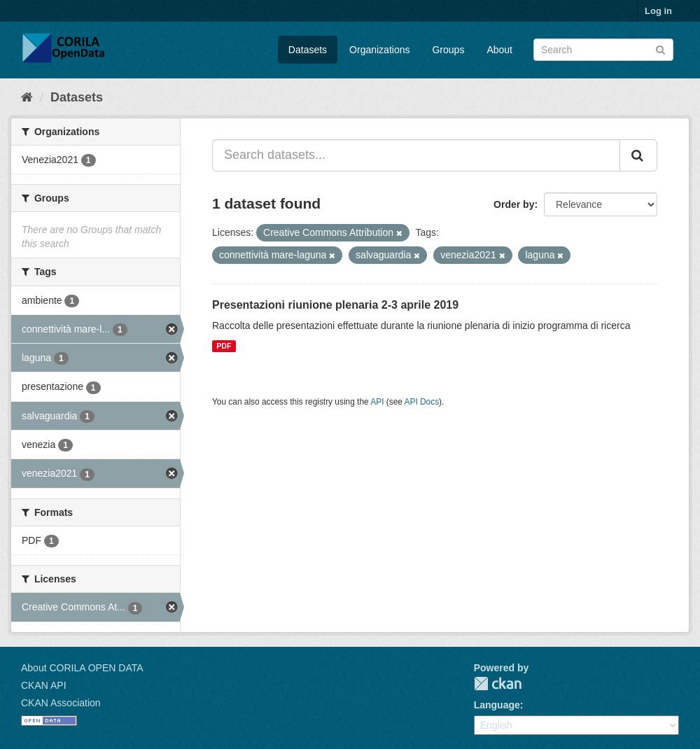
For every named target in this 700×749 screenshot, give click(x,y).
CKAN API (44, 685)
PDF (224, 346)
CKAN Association (61, 703)
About (499, 50)
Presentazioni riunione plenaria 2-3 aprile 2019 (335, 305)
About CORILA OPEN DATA (82, 668)
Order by (514, 204)
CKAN (498, 684)
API (377, 402)
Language (497, 705)
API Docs (422, 402)
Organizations (379, 50)
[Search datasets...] (416, 155)
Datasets (308, 50)
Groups (448, 50)
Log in (658, 11)
